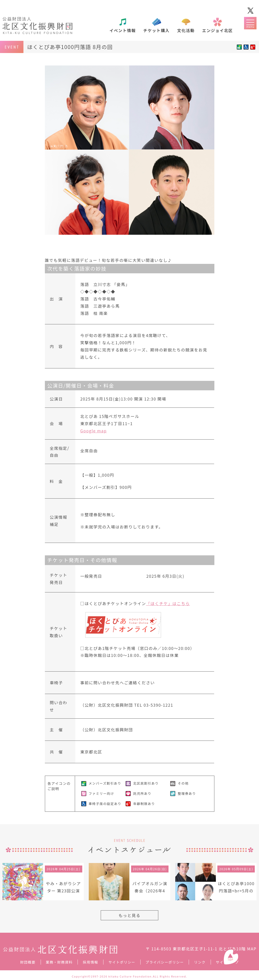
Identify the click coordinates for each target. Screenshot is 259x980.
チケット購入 (157, 30)
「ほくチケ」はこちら (168, 603)
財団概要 (28, 962)
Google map (93, 431)
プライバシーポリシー (165, 962)
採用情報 (90, 962)
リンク (200, 962)
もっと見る (129, 915)
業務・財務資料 (59, 962)
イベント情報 (123, 30)
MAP (252, 949)
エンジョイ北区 (217, 30)
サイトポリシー (122, 962)
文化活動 (186, 30)
